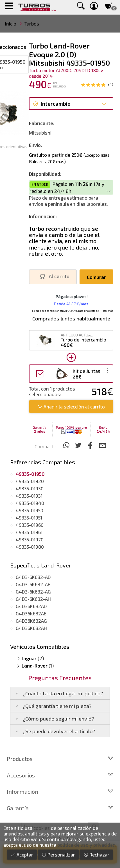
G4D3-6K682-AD (33, 577)
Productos (60, 759)
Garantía (60, 808)
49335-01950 (30, 510)
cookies (42, 828)
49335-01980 (30, 547)
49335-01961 (29, 532)
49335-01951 (29, 518)
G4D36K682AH (31, 628)
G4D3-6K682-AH (33, 599)
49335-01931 (29, 496)
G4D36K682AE (31, 613)
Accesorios (60, 775)
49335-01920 (30, 481)
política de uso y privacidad (86, 845)
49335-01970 (30, 539)
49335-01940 (30, 503)
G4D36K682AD (31, 606)
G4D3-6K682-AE (33, 584)
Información (60, 791)
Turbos (32, 24)
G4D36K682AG (31, 621)
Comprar (96, 277)
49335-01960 (30, 525)
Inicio (11, 24)
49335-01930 (30, 488)
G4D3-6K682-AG (33, 592)
